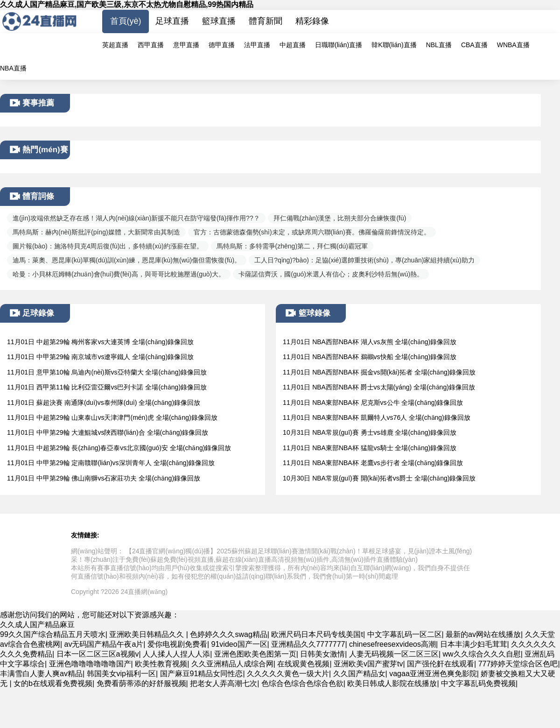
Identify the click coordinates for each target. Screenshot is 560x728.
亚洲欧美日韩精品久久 (147, 634)
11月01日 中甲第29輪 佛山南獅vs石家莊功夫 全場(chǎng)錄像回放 (104, 478)
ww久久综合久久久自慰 (482, 654)
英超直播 (115, 45)
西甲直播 (151, 45)
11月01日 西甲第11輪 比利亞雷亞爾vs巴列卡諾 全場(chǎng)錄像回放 (107, 387)
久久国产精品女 (359, 674)
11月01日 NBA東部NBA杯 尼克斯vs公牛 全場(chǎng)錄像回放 (373, 403)
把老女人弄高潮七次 (224, 683)
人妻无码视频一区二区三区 (394, 654)
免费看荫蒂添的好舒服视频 (141, 683)
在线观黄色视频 (303, 664)
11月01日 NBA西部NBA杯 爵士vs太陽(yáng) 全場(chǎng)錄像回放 (379, 387)
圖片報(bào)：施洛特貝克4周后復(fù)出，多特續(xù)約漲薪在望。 (108, 246)
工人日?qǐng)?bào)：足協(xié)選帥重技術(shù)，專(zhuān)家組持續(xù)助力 (364, 260)
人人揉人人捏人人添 (176, 654)
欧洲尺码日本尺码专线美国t (317, 634)
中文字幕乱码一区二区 (405, 634)
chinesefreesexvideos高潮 (392, 644)
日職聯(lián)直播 (339, 45)
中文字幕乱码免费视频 (478, 683)
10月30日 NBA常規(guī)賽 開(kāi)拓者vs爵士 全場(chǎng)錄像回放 (379, 478)
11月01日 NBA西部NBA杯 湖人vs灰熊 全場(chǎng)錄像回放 (370, 342)
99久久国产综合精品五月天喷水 (53, 634)
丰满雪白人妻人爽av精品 (41, 674)
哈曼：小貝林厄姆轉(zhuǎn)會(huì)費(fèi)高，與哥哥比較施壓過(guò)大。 (119, 274)
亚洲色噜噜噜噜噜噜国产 (90, 664)
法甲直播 (257, 45)
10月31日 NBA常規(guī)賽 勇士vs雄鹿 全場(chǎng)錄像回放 (370, 432)
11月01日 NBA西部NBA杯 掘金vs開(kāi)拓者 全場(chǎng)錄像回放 (379, 372)
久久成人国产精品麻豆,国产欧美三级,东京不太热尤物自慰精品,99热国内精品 (127, 4)
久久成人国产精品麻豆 (37, 625)
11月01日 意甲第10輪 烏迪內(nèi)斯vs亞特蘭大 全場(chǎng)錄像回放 (107, 372)
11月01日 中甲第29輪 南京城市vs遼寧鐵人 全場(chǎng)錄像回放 (100, 357)
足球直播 (172, 21)
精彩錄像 (312, 21)
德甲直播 (222, 45)
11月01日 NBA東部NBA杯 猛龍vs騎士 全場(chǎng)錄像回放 (370, 448)
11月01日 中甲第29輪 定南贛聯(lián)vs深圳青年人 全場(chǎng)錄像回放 (111, 463)
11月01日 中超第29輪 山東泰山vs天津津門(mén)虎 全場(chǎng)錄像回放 (112, 417)
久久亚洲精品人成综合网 (232, 664)
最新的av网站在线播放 (483, 634)
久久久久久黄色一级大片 (288, 674)
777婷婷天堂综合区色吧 (518, 664)
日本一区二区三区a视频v (98, 654)
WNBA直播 (513, 45)
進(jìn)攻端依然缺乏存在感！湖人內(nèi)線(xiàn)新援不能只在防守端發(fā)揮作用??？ (136, 218)
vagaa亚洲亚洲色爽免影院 (433, 674)
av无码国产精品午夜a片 (104, 644)
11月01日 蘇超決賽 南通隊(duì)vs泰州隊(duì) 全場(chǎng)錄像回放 (104, 403)
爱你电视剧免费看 (177, 644)
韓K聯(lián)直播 (394, 45)
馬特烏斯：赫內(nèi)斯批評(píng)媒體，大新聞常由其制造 (96, 232)
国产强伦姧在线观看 (441, 664)
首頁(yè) (126, 21)
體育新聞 (266, 21)
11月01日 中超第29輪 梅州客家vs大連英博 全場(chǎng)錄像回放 (100, 342)
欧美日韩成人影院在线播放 (392, 683)
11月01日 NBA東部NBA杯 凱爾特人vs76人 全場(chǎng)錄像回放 (377, 417)
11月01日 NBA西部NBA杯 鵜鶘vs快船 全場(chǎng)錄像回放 (370, 357)
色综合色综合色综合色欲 (302, 683)
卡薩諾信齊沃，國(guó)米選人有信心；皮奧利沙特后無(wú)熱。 (331, 274)
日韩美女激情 (322, 654)
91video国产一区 (239, 644)
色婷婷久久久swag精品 (228, 634)
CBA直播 (474, 45)
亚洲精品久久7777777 (308, 644)
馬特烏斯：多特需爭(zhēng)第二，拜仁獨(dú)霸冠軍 (292, 246)
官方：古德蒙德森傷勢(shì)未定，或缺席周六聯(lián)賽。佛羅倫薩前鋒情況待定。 (312, 232)
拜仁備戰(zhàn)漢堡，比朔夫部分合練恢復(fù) (340, 218)
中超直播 (293, 45)
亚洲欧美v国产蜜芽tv (368, 664)
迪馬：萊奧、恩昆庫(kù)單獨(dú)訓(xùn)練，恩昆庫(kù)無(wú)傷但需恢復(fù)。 (127, 260)
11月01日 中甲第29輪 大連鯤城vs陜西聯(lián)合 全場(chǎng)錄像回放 (108, 432)
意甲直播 (186, 45)
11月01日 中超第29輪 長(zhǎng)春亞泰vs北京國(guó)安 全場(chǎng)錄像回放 (119, 448)
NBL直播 (439, 45)
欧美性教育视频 (161, 664)
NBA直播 (13, 68)
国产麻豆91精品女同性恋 (202, 674)
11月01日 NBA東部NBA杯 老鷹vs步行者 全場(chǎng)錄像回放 (373, 463)
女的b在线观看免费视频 (53, 683)
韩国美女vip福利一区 (121, 674)
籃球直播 (219, 21)
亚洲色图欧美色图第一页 (255, 654)
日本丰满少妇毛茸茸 (474, 644)
